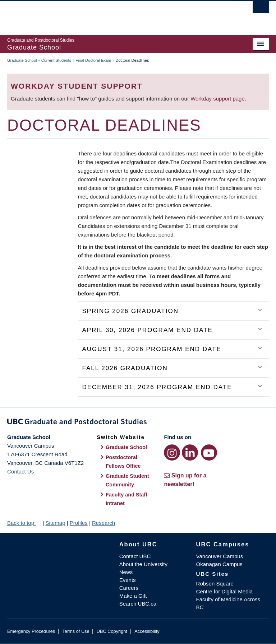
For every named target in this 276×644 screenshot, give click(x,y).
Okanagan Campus (219, 564)
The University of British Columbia (118, 15)
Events (128, 580)
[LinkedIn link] (190, 452)
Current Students (56, 60)
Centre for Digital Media (225, 591)
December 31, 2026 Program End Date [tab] (157, 387)
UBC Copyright (112, 631)
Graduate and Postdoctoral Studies (138, 423)
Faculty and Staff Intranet (126, 499)
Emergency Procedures (31, 631)
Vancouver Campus (220, 556)
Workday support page (218, 99)
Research (103, 523)
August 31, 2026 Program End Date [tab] (151, 349)
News (126, 572)
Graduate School (22, 60)
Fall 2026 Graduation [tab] (125, 368)
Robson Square (215, 584)
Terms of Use (76, 631)
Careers (129, 588)
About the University (143, 564)
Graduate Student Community (127, 480)
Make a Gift (133, 596)
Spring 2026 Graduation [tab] (130, 311)
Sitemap (55, 523)
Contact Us (20, 472)
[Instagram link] (172, 452)
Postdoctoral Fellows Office (123, 462)
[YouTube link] (209, 452)
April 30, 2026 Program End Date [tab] (147, 330)
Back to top (24, 523)
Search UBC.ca (138, 604)
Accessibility (147, 631)
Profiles (79, 523)
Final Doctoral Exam (93, 60)
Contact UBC (135, 556)
